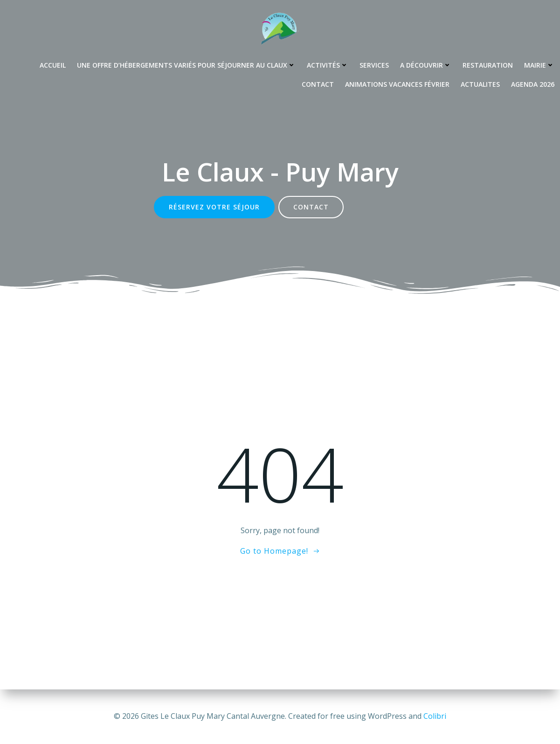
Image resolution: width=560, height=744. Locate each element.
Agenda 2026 (533, 84)
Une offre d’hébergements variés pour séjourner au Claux (186, 65)
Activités (328, 65)
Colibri (435, 716)
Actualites (480, 84)
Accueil (53, 65)
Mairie (539, 65)
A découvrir (426, 65)
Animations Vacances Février (397, 84)
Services (374, 65)
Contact (318, 84)
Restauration (488, 65)
